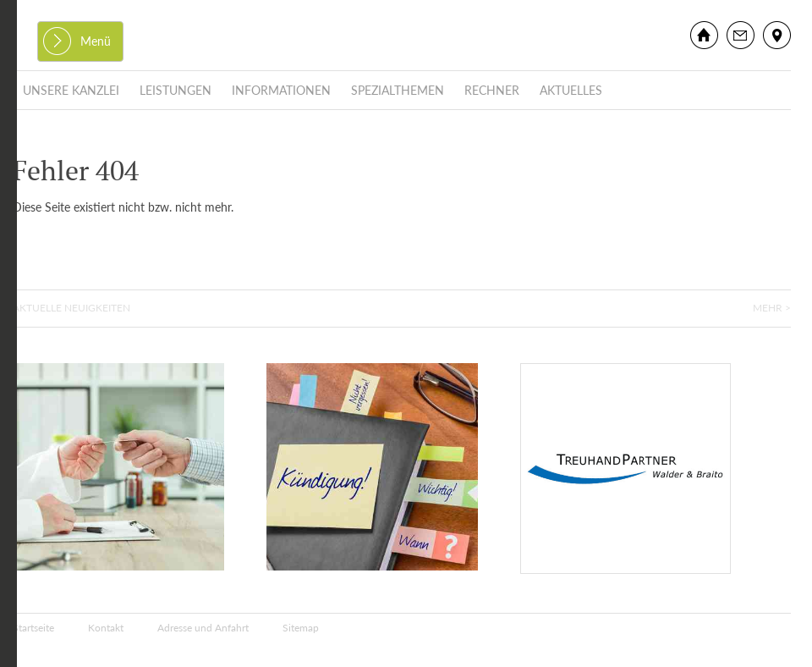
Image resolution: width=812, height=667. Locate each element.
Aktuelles (571, 90)
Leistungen (176, 90)
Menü (96, 41)
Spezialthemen (398, 90)
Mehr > (772, 308)
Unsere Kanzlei (71, 90)
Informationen (281, 90)
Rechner (492, 90)
